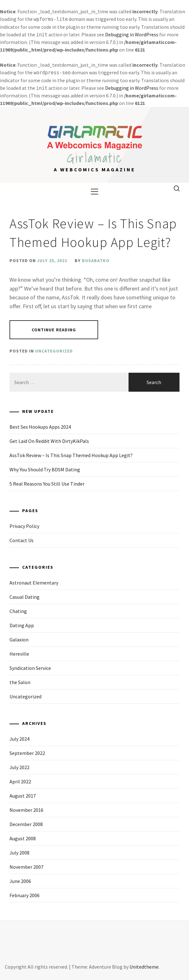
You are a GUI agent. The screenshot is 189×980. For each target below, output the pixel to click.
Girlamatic (95, 158)
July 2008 (19, 853)
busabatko (96, 260)
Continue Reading (54, 330)
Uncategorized (54, 351)
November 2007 (26, 867)
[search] (177, 189)
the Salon (20, 682)
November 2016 (26, 810)
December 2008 (26, 824)
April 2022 (20, 781)
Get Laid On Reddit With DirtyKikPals (49, 441)
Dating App (22, 625)
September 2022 (27, 753)
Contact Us (22, 540)
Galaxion (19, 640)
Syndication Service (30, 668)
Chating (18, 611)
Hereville (19, 654)
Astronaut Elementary (34, 583)
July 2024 (19, 739)
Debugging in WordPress (132, 34)
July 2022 (19, 767)
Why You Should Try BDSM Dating (45, 469)
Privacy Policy (24, 526)
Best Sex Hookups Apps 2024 (40, 427)
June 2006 (20, 881)
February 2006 (25, 895)
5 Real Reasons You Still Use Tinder (47, 484)
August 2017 (23, 796)
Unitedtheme (144, 967)
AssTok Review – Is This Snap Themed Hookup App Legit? (71, 455)
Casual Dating (25, 597)
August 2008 (23, 838)
